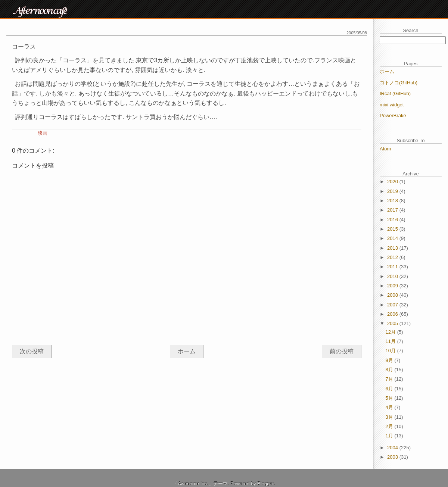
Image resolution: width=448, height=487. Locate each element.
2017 (393, 210)
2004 (393, 448)
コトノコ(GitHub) (399, 83)
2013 (393, 248)
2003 (393, 457)
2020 (393, 182)
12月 (391, 332)
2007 (393, 305)
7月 (390, 379)
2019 (393, 191)
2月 (390, 426)
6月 (390, 389)
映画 (43, 133)
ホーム (187, 351)
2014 (393, 238)
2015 (393, 229)
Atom (385, 149)
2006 (393, 314)
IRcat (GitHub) (395, 93)
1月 (390, 436)
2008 (393, 295)
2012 (393, 257)
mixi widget (392, 105)
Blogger (265, 483)
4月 (390, 407)
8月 (390, 370)
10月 (391, 351)
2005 (393, 323)
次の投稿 (32, 351)
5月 (390, 398)
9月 (390, 360)
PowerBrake (393, 115)
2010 (393, 276)
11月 (391, 341)
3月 (390, 417)
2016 (393, 220)
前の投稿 (342, 351)
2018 (393, 201)
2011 (393, 267)
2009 (393, 286)
